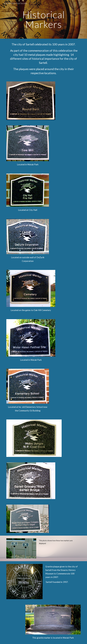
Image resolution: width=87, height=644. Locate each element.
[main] (43, 19)
